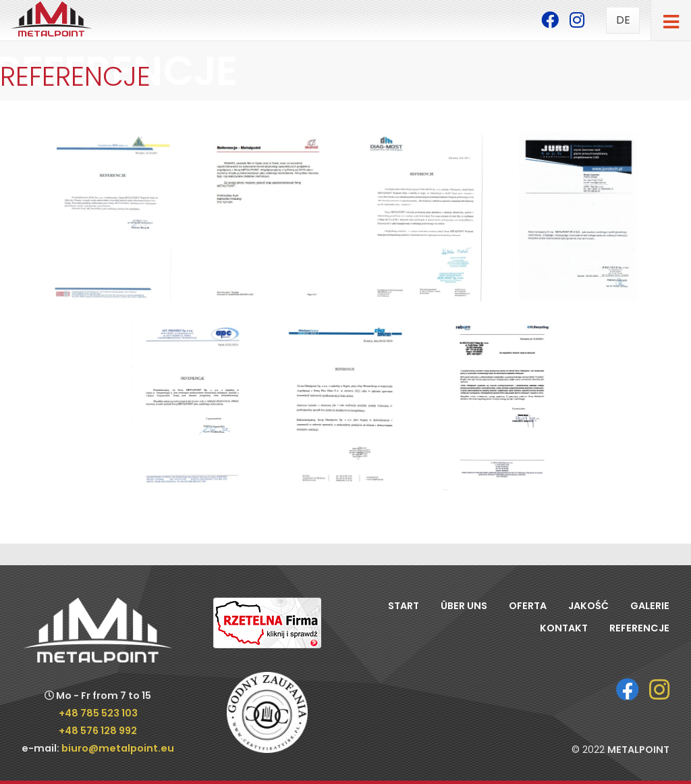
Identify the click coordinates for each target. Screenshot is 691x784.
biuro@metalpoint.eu (118, 748)
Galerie (650, 606)
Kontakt (564, 628)
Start (404, 606)
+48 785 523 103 (98, 713)
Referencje (639, 628)
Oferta (528, 606)
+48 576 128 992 (98, 731)
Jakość (588, 606)
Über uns (464, 606)
